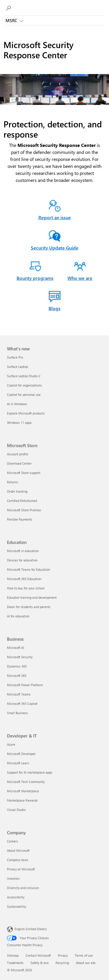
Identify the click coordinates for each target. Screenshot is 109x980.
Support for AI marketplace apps (30, 772)
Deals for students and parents (29, 607)
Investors (13, 878)
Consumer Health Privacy (25, 945)
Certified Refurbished (22, 501)
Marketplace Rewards (22, 800)
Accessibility (16, 897)
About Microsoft (18, 850)
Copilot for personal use (24, 395)
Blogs (54, 308)
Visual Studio (16, 810)
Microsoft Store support (24, 473)
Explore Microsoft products (26, 413)
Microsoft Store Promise (24, 510)
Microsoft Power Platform (25, 685)
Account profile (18, 454)
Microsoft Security (20, 657)
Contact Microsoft (38, 955)
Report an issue (55, 217)
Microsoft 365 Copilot (22, 704)
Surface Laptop (17, 367)
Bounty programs (35, 278)
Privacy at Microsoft (21, 869)
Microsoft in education (23, 551)
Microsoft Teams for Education (28, 569)
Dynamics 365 (17, 666)
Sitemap (13, 955)
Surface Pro (15, 357)
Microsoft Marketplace (23, 791)
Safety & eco (40, 963)
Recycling (62, 963)
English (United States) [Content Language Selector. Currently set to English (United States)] (31, 929)
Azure (11, 744)
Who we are (80, 278)
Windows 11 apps (19, 423)
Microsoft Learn (18, 763)
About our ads (86, 963)
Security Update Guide (55, 248)
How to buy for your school (26, 588)
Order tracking (17, 491)
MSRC (14, 21)
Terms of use (84, 955)
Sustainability (17, 906)
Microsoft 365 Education (24, 579)
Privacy (63, 955)
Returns (12, 482)
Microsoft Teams (19, 694)
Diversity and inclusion (23, 888)
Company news (18, 860)
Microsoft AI (16, 648)
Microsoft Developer (21, 754)
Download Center (19, 463)
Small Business (17, 713)
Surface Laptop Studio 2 (24, 376)
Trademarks (15, 963)
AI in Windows (17, 404)
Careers (12, 841)
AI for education (18, 616)
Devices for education (22, 560)
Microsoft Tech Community (26, 782)
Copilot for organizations (24, 385)
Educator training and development (32, 597)
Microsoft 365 (17, 676)
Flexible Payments (20, 519)
